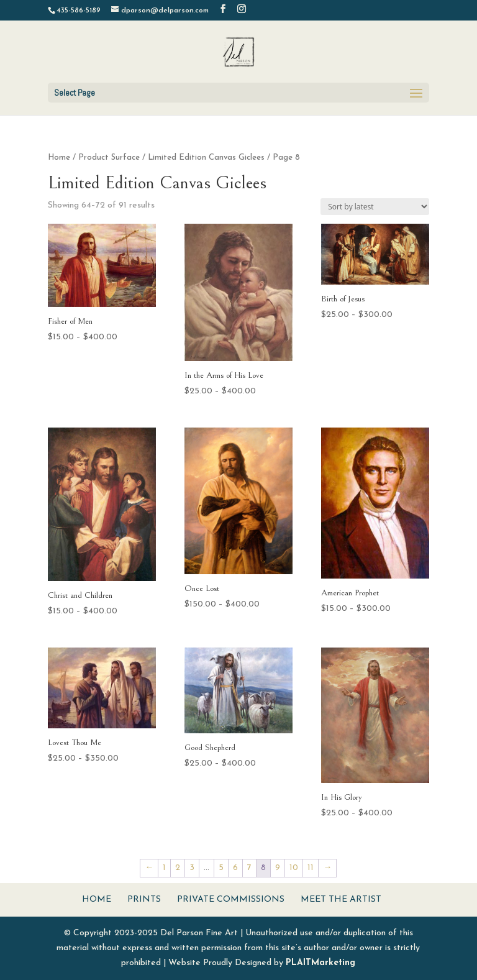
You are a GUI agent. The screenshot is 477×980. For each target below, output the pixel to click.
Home (59, 158)
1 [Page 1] (164, 868)
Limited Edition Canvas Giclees (206, 158)
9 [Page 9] (278, 868)
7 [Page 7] (249, 868)
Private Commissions (231, 900)
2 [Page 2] (178, 868)
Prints (144, 900)
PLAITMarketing (320, 963)
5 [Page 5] (221, 868)
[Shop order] (375, 207)
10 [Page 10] (294, 868)
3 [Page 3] (192, 868)
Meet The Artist (341, 900)
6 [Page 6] (235, 868)
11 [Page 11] (311, 868)
